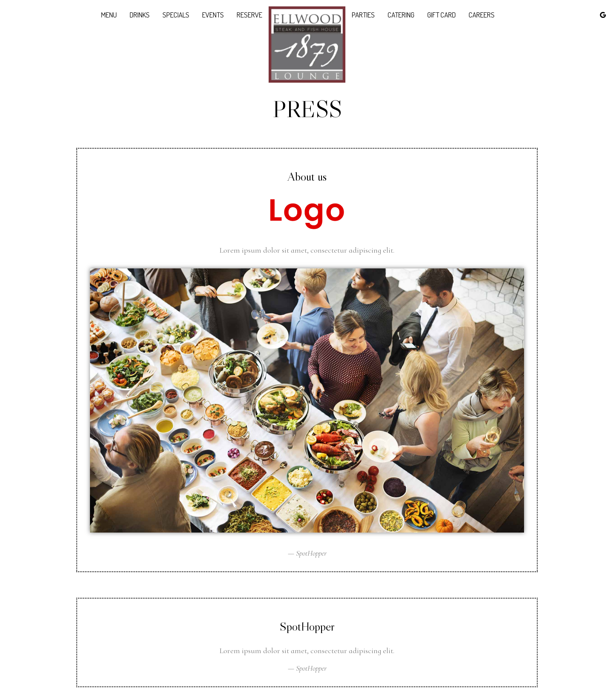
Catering (401, 15)
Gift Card (442, 15)
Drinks (140, 15)
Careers (482, 15)
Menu (109, 15)
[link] (307, 45)
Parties (363, 15)
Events (213, 15)
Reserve (249, 15)
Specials (176, 15)
